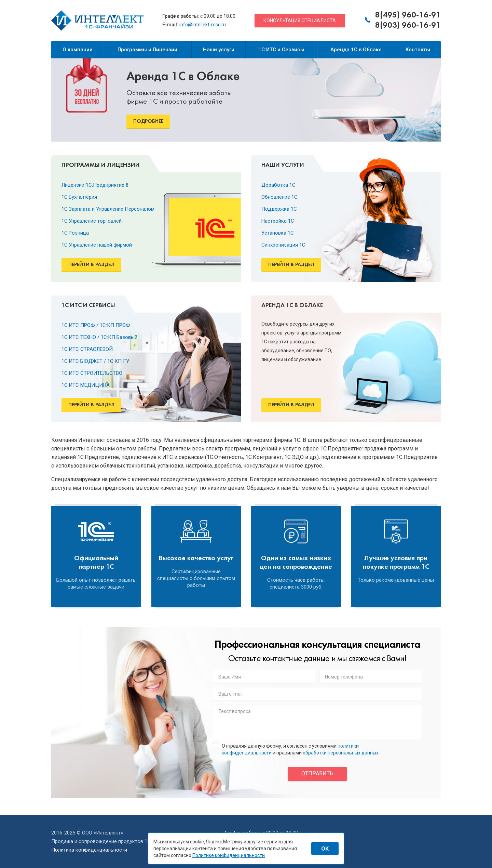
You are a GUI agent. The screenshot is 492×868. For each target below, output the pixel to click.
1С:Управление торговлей (92, 221)
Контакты (418, 50)
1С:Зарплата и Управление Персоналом (108, 209)
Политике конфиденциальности (229, 855)
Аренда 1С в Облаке (356, 50)
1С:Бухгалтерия (79, 197)
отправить (317, 773)
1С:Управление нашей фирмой (97, 245)
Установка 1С (278, 233)
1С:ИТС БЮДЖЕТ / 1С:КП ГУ (95, 361)
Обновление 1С (279, 197)
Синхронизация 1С (283, 245)
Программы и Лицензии (147, 50)
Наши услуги (219, 50)
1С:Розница (75, 233)
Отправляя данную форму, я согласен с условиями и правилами (296, 749)
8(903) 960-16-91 (408, 26)
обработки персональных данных (341, 753)
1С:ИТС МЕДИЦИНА (86, 385)
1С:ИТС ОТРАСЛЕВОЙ (87, 349)
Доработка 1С (278, 185)
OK (325, 849)
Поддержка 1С (279, 209)
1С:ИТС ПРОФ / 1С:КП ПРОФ (96, 325)
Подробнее (148, 121)
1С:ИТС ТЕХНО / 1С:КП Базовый (99, 337)
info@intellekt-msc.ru (203, 25)
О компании (78, 50)
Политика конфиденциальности (89, 850)
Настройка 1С (278, 221)
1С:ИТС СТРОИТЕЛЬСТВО (92, 373)
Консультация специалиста (300, 21)
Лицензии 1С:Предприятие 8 (95, 185)
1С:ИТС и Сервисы (281, 50)
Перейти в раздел (91, 265)
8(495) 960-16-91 (408, 15)
